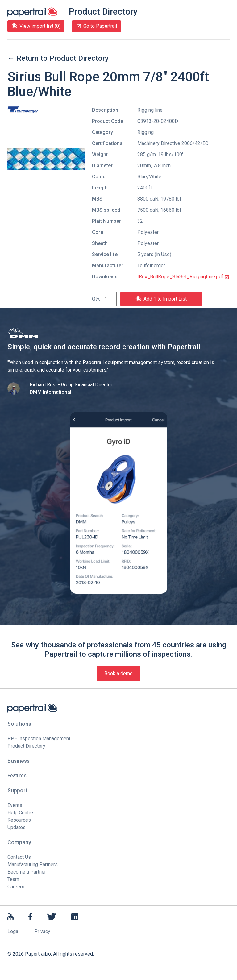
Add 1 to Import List (161, 299)
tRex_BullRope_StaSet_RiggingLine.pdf (183, 277)
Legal (13, 931)
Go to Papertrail (96, 26)
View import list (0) (36, 26)
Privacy (42, 931)
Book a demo (118, 673)
